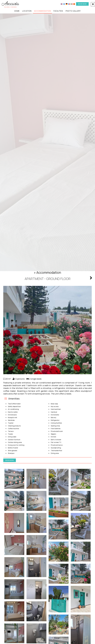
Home (17, 11)
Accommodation (43, 11)
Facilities (58, 11)
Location (27, 11)
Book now (82, 4)
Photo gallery (73, 11)
